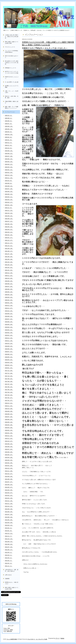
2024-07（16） (9, 156)
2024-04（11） (9, 164)
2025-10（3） (9, 115)
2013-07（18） (9, 514)
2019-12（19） (9, 305)
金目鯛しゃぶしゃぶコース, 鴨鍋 (12, 86)
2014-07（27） (9, 482)
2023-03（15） (9, 200)
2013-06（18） (9, 517)
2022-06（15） (9, 224)
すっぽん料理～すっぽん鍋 (12, 82)
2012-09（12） (9, 542)
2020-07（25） (9, 286)
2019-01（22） (9, 335)
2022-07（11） (9, 221)
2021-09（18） (9, 248)
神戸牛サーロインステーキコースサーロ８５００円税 (12, 72)
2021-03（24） (9, 265)
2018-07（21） (9, 352)
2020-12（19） (9, 273)
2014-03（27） (9, 493)
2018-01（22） (9, 368)
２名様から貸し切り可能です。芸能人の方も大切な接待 (12, 36)
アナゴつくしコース (10, 47)
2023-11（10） (9, 178)
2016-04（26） (9, 425)
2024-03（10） (9, 167)
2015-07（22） (9, 449)
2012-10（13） (9, 539)
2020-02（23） (9, 300)
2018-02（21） (9, 365)
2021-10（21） (9, 246)
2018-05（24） (9, 357)
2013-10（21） (9, 506)
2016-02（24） (9, 430)
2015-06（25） (9, 452)
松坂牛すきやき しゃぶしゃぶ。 (12, 78)
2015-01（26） (9, 466)
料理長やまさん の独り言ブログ (12, 583)
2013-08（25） (9, 512)
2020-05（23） (9, 292)
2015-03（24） (9, 460)
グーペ (57, 638)
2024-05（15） (9, 162)
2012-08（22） (9, 544)
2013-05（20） (9, 520)
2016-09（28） (9, 411)
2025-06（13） (9, 126)
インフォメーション (10, 112)
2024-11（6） (9, 145)
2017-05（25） (9, 390)
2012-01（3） (9, 563)
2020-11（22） (9, 276)
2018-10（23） (9, 343)
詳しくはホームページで (32, 365)
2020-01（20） (9, 303)
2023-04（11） (9, 197)
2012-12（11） (9, 533)
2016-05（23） (9, 422)
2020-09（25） (9, 281)
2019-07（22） (9, 319)
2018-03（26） (9, 362)
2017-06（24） (9, 387)
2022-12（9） (9, 208)
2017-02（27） (9, 398)
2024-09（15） (9, 151)
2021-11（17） (9, 243)
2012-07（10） (9, 547)
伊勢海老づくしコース (10, 68)
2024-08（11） (9, 153)
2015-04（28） (9, 457)
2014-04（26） (9, 490)
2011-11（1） (9, 566)
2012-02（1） (9, 561)
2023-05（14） (9, 194)
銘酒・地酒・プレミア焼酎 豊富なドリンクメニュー (12, 107)
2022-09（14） (9, 216)
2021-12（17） (9, 240)
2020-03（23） (9, 297)
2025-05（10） (9, 129)
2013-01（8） (9, 531)
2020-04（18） (9, 295)
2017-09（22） (9, 379)
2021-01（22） (9, 270)
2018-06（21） (9, 354)
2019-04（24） (9, 327)
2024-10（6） (9, 148)
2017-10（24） (9, 376)
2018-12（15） (9, 338)
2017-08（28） (9, 381)
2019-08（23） (9, 316)
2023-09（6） (9, 183)
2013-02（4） (9, 528)
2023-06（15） (9, 191)
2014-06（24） (9, 485)
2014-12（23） (9, 468)
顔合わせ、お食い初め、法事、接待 (12, 97)
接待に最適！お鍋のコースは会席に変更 (12, 42)
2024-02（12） (9, 170)
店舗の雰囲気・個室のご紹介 (12, 102)
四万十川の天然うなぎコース (12, 57)
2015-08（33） (9, 447)
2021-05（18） (9, 259)
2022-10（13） (9, 213)
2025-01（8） (9, 140)
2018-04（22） (9, 360)
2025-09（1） (9, 118)
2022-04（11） (9, 229)
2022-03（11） (9, 232)
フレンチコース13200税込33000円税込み (11, 51)
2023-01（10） (9, 205)
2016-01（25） (9, 433)
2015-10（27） (9, 441)
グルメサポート (31, 639)
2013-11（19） (9, 504)
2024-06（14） (9, 159)
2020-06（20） (9, 289)
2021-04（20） (9, 262)
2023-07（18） (9, 189)
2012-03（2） (9, 558)
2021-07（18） (9, 254)
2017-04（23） (9, 392)
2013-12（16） (9, 501)
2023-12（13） (9, 175)
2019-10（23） (9, 311)
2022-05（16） (9, 227)
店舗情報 (7, 579)
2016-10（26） (9, 409)
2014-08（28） (9, 479)
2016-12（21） (9, 403)
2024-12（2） (9, 143)
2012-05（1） (9, 552)
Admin (62, 638)
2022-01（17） (9, 238)
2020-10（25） (9, 278)
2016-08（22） (9, 414)
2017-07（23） (9, 384)
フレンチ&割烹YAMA (12, 639)
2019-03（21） (9, 330)
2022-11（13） (9, 210)
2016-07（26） (9, 417)
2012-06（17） (9, 550)
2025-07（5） (9, 124)
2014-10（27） (9, 474)
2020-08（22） (9, 284)
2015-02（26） (9, 463)
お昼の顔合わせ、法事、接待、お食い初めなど (12, 570)
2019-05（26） (9, 324)
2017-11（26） (9, 373)
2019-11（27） (9, 308)
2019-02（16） (9, 333)
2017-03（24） (9, 395)
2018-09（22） (9, 346)
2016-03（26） (9, 428)
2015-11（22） (9, 438)
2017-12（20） (9, 371)
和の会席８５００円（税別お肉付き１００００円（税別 (12, 63)
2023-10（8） (9, 181)
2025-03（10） (9, 134)
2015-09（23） (9, 444)
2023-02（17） (9, 202)
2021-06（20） (9, 257)
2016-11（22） (9, 406)
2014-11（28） (9, 471)
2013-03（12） (9, 525)
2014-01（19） (9, 498)
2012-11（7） (9, 536)
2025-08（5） (9, 121)
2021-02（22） (9, 267)
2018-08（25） (9, 349)
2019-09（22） (9, 314)
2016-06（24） (9, 419)
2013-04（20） (9, 523)
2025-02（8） (9, 137)
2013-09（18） (9, 509)
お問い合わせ (8, 575)
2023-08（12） (9, 186)
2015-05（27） (9, 455)
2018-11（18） (9, 341)
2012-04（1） (9, 555)
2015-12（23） (9, 436)
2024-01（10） (9, 172)
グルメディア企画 (43, 639)
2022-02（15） (9, 235)
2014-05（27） (9, 487)
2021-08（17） (9, 251)
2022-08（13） (9, 219)
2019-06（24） (9, 322)
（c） (37, 639)
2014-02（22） (9, 495)
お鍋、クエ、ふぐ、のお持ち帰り (12, 92)
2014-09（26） (9, 476)
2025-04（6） (9, 132)
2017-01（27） (9, 400)
